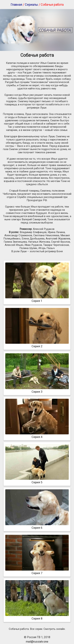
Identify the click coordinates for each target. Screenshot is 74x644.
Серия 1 (37, 299)
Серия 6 (37, 526)
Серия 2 (37, 344)
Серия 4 (37, 435)
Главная (16, 5)
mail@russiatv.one (37, 642)
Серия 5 (37, 480)
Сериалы (31, 5)
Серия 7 (37, 571)
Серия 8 (37, 617)
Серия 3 (37, 390)
